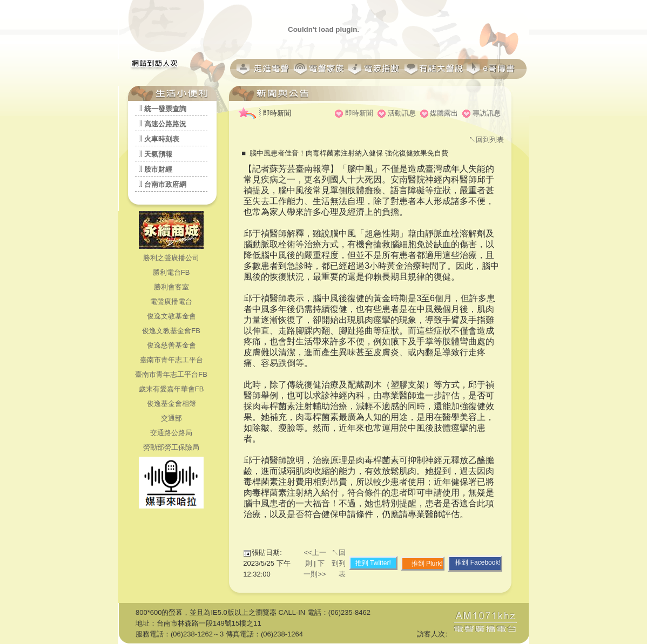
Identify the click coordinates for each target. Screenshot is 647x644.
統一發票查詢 (165, 109)
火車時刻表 (162, 139)
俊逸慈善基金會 (171, 345)
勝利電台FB (171, 272)
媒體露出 (444, 113)
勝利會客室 (171, 287)
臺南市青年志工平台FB (171, 374)
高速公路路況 (165, 124)
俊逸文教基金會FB (171, 331)
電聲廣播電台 (171, 301)
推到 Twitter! (373, 563)
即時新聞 (359, 113)
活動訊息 (402, 113)
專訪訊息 (487, 113)
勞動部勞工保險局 (171, 447)
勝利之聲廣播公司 (171, 258)
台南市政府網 (165, 184)
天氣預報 (158, 154)
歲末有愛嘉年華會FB (171, 389)
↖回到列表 (486, 140)
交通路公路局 (171, 433)
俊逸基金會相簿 (171, 404)
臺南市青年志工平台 (171, 360)
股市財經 (158, 169)
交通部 (171, 418)
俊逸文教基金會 (171, 316)
